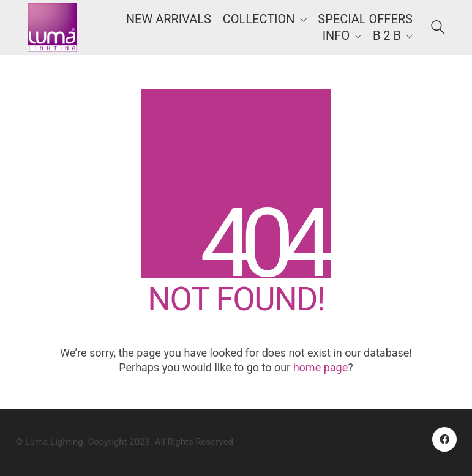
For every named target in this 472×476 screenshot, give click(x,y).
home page (321, 367)
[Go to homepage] (52, 28)
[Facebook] (444, 439)
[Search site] (438, 29)
